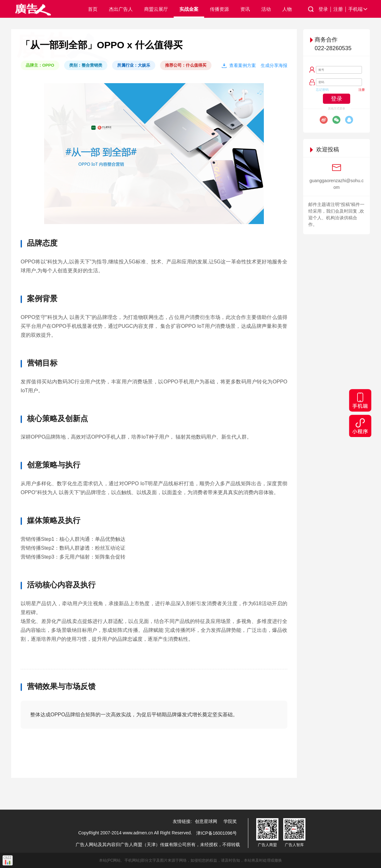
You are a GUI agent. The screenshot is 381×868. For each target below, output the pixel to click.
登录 (325, 9)
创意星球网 (206, 821)
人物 (287, 9)
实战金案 (189, 9)
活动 (266, 9)
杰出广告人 (121, 9)
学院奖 (230, 821)
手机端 (358, 9)
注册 (340, 9)
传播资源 (219, 9)
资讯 (245, 9)
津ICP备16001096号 (217, 833)
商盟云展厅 (156, 9)
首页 (93, 9)
